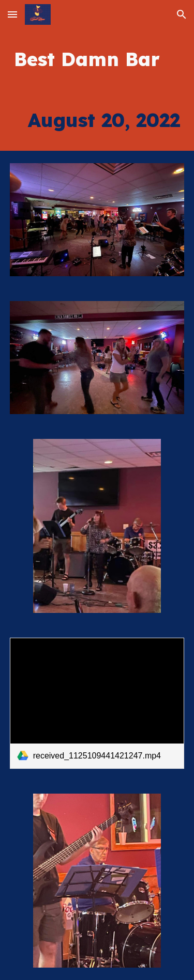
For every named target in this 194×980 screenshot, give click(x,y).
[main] (97, 59)
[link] (97, 703)
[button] (12, 14)
